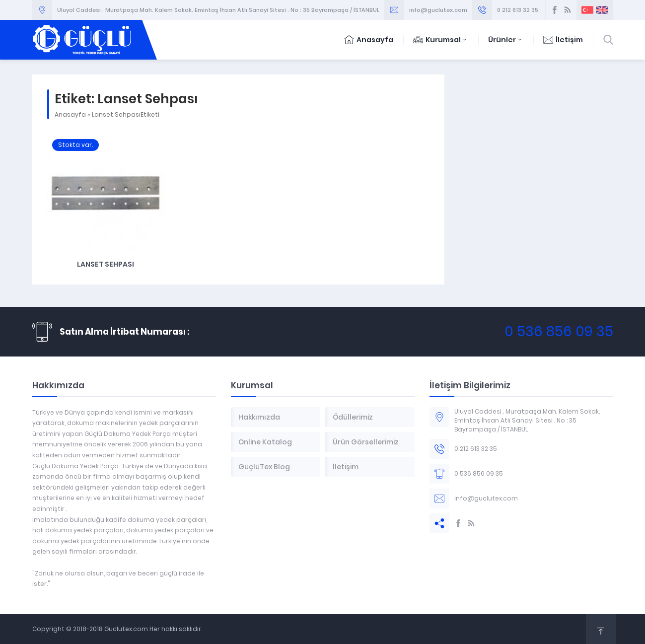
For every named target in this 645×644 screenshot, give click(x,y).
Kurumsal (441, 40)
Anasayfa (369, 40)
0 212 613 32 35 (518, 10)
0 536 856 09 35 (559, 331)
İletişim (563, 40)
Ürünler (506, 40)
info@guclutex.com (438, 10)
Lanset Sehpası (106, 264)
